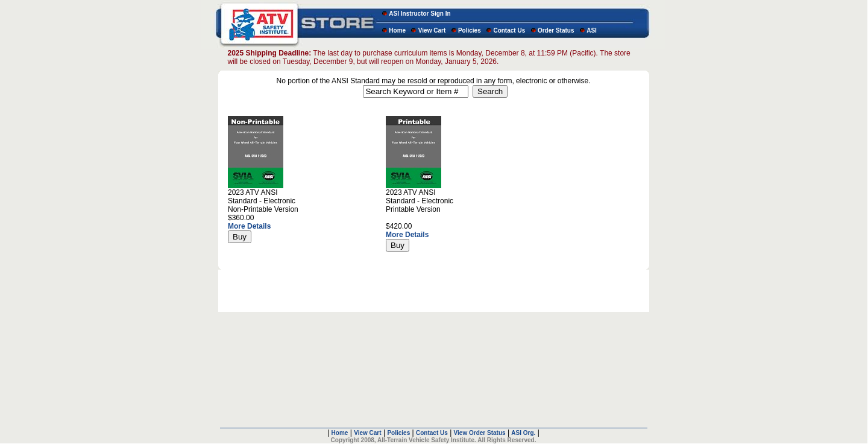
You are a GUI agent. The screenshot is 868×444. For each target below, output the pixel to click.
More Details (249, 226)
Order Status (556, 30)
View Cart (432, 30)
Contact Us (509, 30)
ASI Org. (523, 423)
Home (397, 30)
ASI (592, 30)
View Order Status (480, 423)
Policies (470, 30)
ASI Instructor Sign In (420, 14)
